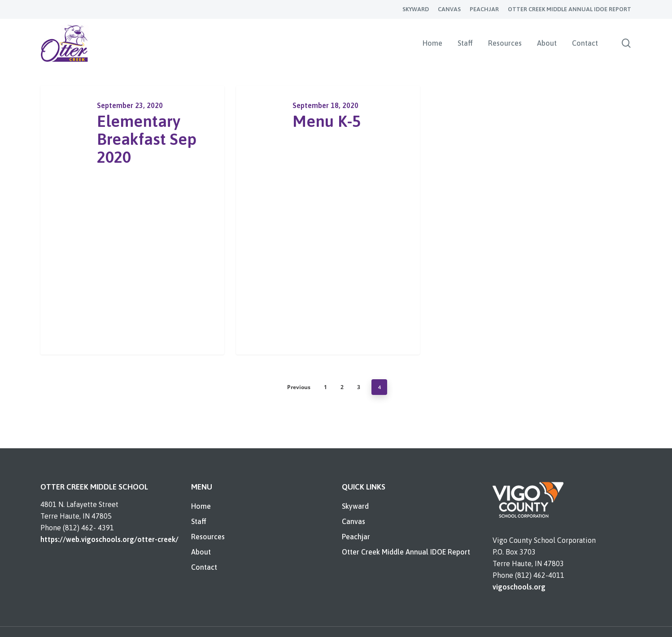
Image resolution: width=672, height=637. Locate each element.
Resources (208, 537)
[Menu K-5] (328, 220)
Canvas (353, 521)
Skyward (355, 506)
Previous (299, 387)
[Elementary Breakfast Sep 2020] (132, 220)
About (201, 552)
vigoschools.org (519, 587)
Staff (199, 521)
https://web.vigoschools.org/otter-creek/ (109, 539)
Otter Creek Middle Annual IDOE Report (406, 552)
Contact (204, 567)
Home (201, 506)
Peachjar (356, 537)
